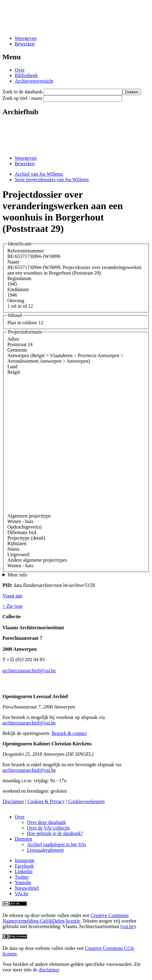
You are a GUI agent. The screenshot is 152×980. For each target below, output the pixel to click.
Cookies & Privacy (46, 801)
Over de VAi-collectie (48, 828)
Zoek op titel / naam (22, 98)
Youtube (23, 882)
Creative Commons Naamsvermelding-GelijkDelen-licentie (66, 918)
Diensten (23, 839)
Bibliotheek (26, 75)
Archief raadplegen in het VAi (56, 844)
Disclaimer (13, 801)
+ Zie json (12, 606)
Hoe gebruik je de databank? (55, 833)
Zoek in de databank (22, 92)
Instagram (25, 860)
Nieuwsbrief (27, 888)
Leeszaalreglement (45, 850)
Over (20, 70)
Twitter (22, 877)
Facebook (24, 866)
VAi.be (22, 894)
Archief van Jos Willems (39, 174)
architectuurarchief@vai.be (29, 671)
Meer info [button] (17, 575)
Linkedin (24, 871)
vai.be (128, 926)
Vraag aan (12, 596)
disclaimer (49, 970)
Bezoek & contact (69, 733)
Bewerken (25, 44)
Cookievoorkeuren (86, 801)
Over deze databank (46, 822)
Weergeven (26, 38)
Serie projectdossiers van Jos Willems (52, 180)
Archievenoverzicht (34, 81)
